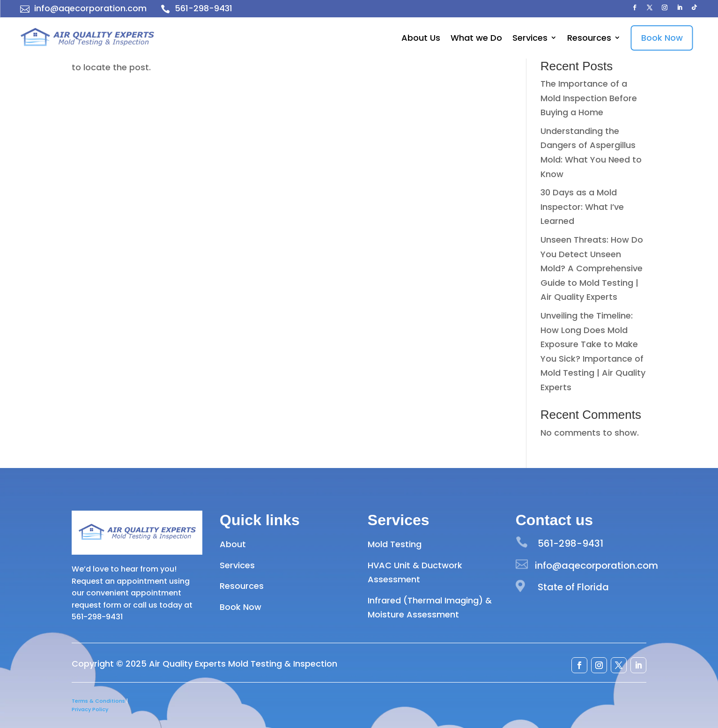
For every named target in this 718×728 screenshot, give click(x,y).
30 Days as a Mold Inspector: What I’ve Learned (582, 207)
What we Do (476, 38)
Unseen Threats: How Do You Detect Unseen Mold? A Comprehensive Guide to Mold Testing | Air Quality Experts (592, 268)
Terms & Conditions (98, 701)
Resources (589, 38)
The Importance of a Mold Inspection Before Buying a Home (589, 98)
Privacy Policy (90, 709)
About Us (421, 38)
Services (530, 38)
